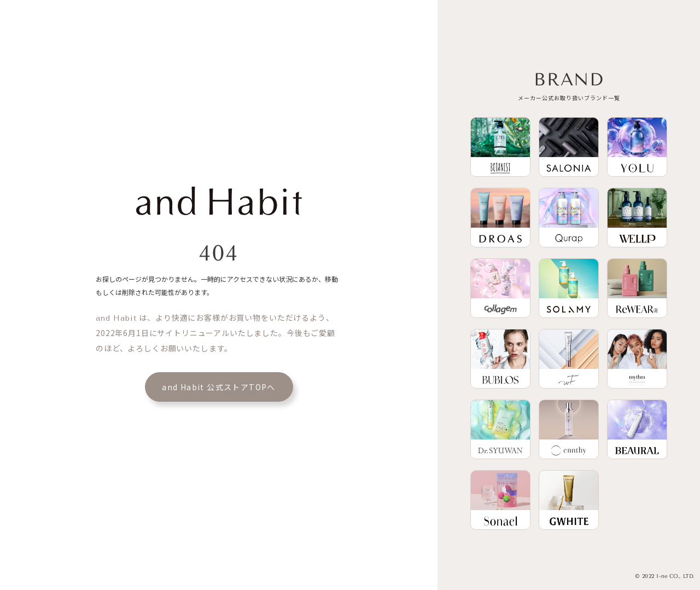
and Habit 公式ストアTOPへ (219, 387)
